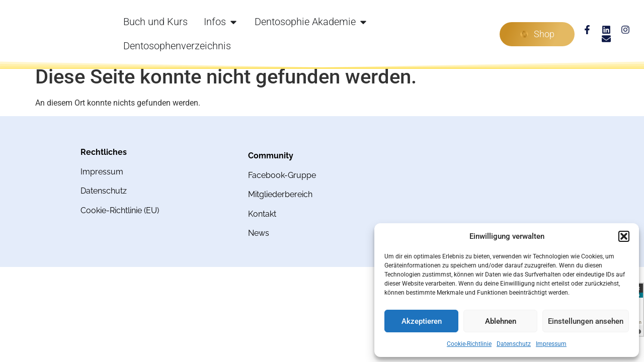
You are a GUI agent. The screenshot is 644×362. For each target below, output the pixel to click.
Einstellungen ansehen (586, 321)
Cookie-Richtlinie (469, 344)
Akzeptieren (422, 321)
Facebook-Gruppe (282, 175)
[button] (624, 236)
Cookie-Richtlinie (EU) (120, 210)
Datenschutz (514, 344)
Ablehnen (501, 321)
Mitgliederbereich (280, 194)
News (259, 233)
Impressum (551, 344)
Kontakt (262, 214)
